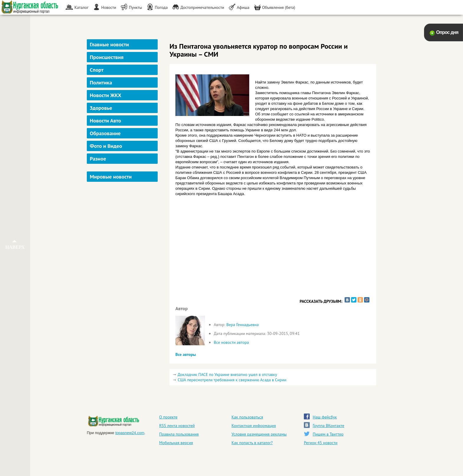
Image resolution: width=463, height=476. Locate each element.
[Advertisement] (123, 273)
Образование (105, 133)
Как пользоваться (247, 417)
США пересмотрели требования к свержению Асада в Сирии (232, 380)
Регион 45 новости (321, 443)
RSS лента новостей (177, 426)
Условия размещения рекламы (259, 434)
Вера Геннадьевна (242, 325)
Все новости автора (231, 342)
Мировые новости (111, 177)
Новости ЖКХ (106, 95)
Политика (101, 82)
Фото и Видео (106, 146)
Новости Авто (105, 121)
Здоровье (101, 108)
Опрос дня (447, 32)
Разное (98, 159)
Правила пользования (179, 434)
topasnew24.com (130, 433)
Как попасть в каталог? (252, 443)
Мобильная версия (176, 443)
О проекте (168, 417)
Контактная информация (254, 426)
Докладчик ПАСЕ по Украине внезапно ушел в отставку (227, 374)
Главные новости (109, 44)
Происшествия (107, 57)
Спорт (97, 70)
